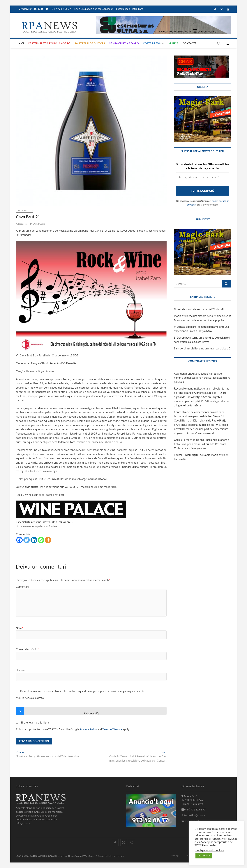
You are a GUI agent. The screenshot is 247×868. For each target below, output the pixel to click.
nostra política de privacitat (117, 479)
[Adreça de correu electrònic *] (123, 451)
